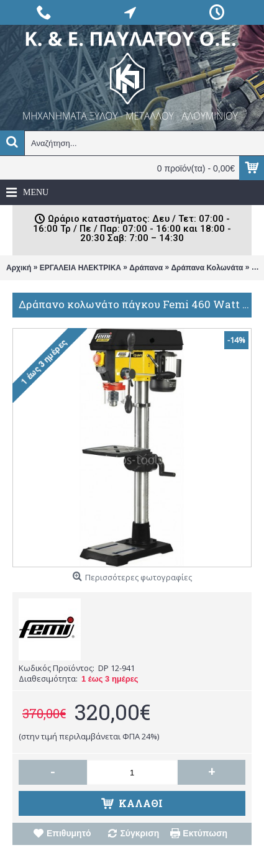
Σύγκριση (139, 833)
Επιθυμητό (69, 833)
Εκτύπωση (205, 833)
